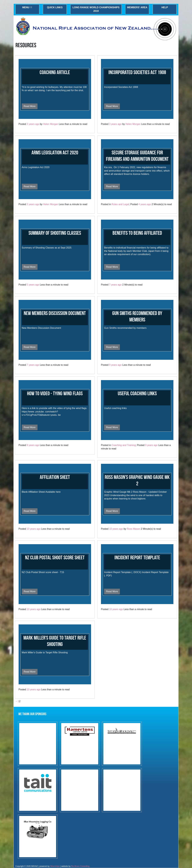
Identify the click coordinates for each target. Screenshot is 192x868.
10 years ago (34, 529)
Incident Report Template (137, 558)
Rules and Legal (120, 204)
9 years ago (115, 365)
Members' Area (137, 7)
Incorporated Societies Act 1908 (137, 73)
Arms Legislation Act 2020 (55, 153)
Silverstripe (55, 866)
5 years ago (33, 285)
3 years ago (33, 124)
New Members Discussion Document (55, 313)
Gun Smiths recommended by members (137, 317)
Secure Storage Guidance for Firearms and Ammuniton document (137, 156)
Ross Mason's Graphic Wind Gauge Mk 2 (137, 481)
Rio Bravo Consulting (80, 866)
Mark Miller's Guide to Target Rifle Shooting (55, 641)
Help (165, 7)
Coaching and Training (124, 445)
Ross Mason (134, 529)
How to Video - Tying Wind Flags (55, 394)
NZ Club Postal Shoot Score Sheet (55, 558)
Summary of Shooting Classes (55, 233)
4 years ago (145, 204)
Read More (30, 106)
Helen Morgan (51, 124)
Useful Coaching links (137, 394)
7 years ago (115, 285)
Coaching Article (55, 73)
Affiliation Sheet (55, 477)
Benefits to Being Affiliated (137, 233)
